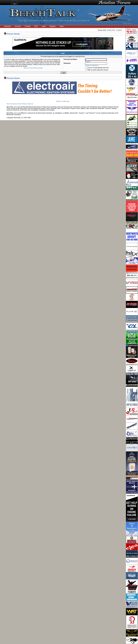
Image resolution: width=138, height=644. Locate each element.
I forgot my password (92, 65)
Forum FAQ (22, 104)
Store (62, 26)
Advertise (7, 26)
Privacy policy (38, 68)
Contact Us (30, 104)
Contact (28, 26)
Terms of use (28, 68)
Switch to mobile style (63, 101)
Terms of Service (12, 104)
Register (53, 26)
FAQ (36, 26)
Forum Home (13, 34)
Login (44, 26)
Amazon (18, 26)
